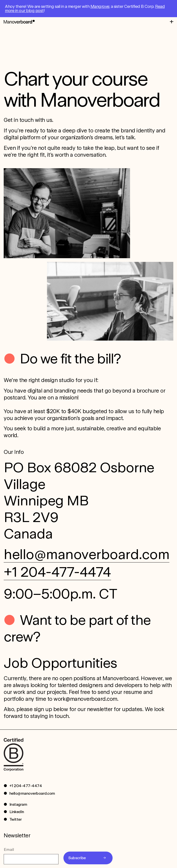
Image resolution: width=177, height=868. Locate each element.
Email (9, 849)
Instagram (18, 804)
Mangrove (100, 6)
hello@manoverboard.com (87, 554)
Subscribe (77, 858)
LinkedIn (17, 812)
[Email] (31, 859)
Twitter (16, 819)
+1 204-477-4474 (57, 572)
